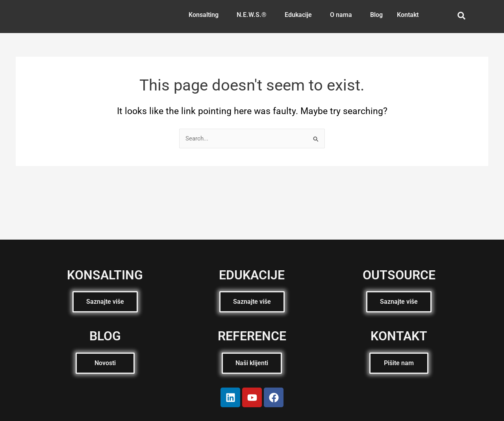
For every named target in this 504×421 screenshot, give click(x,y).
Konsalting (204, 15)
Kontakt (408, 15)
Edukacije (298, 15)
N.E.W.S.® (252, 15)
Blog (376, 15)
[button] (206, 15)
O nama (341, 15)
